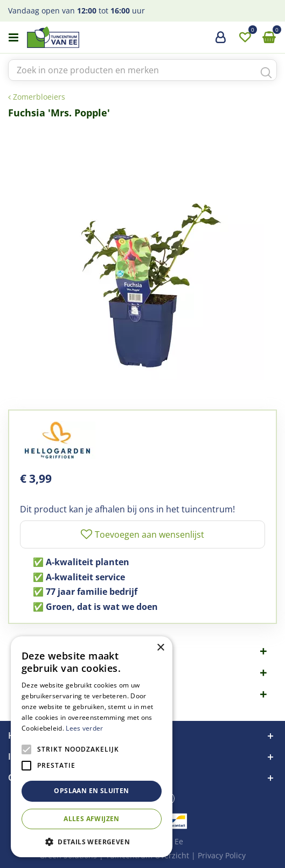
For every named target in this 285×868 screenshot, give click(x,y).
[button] (92, 841)
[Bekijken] (269, 38)
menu (13, 38)
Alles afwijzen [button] (92, 819)
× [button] (160, 648)
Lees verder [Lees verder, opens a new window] (84, 728)
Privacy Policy (222, 855)
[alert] (92, 747)
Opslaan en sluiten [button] (91, 791)
